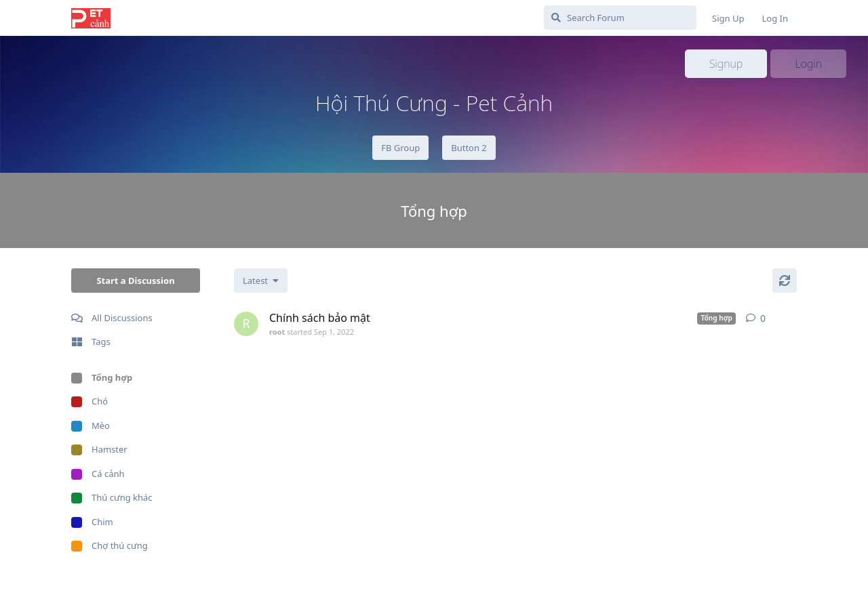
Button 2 (469, 148)
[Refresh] (785, 281)
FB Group (400, 148)
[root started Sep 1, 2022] (246, 324)
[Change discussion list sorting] (261, 281)
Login (808, 64)
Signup (726, 64)
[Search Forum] (620, 18)
